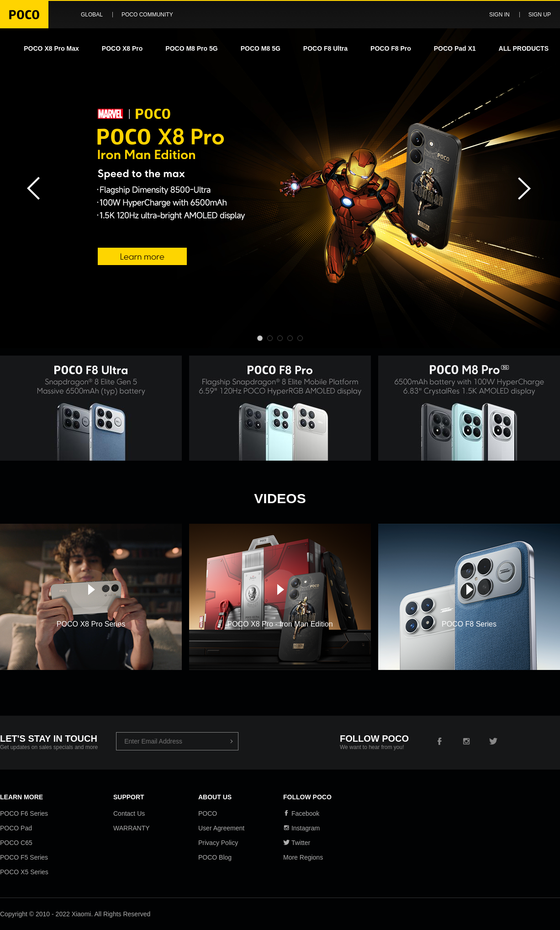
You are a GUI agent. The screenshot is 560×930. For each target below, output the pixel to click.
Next (528, 188)
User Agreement (221, 828)
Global (92, 15)
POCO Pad (16, 828)
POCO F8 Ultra (325, 48)
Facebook (301, 813)
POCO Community (147, 15)
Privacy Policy (218, 843)
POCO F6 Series (24, 813)
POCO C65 (16, 843)
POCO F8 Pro (391, 48)
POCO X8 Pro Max (51, 48)
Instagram (301, 828)
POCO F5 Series (24, 857)
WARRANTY (132, 828)
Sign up (540, 15)
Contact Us (129, 813)
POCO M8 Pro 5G (191, 48)
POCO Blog (215, 857)
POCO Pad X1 (455, 48)
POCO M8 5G (261, 48)
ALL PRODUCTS (524, 48)
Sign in (499, 15)
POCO (208, 813)
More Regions (303, 857)
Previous (32, 188)
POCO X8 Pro (122, 48)
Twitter (297, 843)
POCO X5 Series (24, 872)
